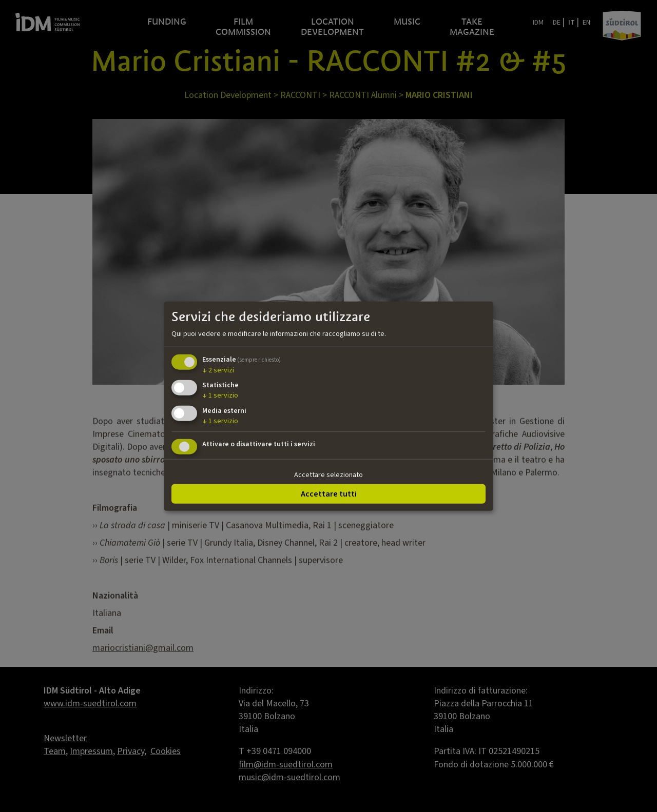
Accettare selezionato (328, 475)
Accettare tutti (329, 493)
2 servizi (218, 370)
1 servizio (220, 395)
